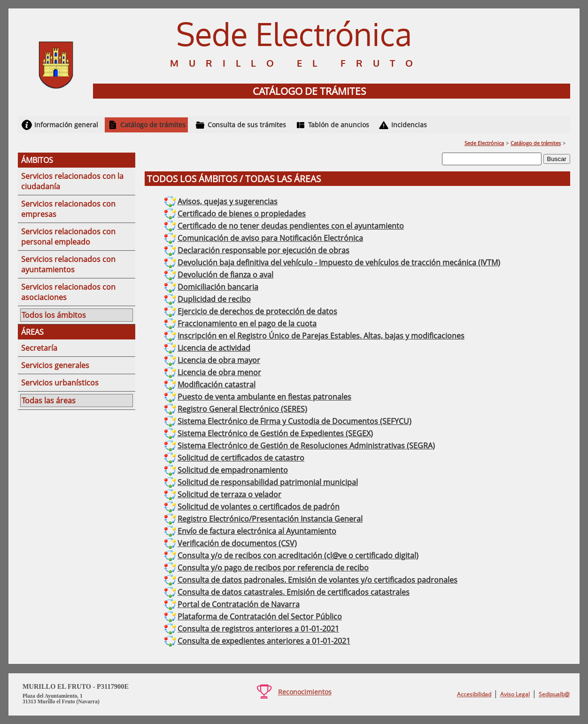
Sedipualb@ (554, 694)
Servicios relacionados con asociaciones (68, 292)
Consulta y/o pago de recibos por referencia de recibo (273, 568)
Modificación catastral (217, 385)
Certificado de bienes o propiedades (242, 214)
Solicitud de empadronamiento (233, 470)
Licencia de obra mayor (219, 360)
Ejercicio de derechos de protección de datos (257, 311)
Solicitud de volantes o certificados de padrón (259, 507)
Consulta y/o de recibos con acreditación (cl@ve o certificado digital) (298, 555)
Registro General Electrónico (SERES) (242, 409)
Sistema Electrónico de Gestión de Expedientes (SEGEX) (275, 433)
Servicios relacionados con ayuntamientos (68, 264)
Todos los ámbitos (54, 315)
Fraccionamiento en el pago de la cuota (247, 323)
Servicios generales (55, 365)
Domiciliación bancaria (218, 287)
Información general (66, 125)
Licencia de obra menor (219, 372)
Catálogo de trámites (153, 125)
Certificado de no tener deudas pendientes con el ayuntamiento (291, 226)
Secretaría (39, 348)
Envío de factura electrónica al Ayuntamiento (257, 531)
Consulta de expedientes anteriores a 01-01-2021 (264, 641)
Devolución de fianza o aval (225, 275)
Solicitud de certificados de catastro (241, 458)
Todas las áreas (49, 401)
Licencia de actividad (214, 348)
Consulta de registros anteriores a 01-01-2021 (258, 629)
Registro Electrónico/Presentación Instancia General (270, 519)
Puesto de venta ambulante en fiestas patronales (264, 397)
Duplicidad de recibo (214, 299)
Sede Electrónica (484, 143)
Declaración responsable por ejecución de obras (263, 250)
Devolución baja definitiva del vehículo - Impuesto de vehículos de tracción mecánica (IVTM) (339, 262)
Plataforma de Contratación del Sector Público (260, 616)
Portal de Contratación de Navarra (239, 604)
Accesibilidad (474, 694)
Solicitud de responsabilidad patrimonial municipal (268, 482)
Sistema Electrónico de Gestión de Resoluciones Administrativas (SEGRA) (306, 446)
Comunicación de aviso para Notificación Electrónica (270, 238)
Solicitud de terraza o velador (229, 494)
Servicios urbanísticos (60, 383)
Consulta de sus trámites (247, 125)
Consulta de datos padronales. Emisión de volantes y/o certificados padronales (317, 580)
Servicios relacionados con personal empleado (68, 237)
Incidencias (409, 125)
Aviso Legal (515, 694)
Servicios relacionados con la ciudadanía (72, 181)
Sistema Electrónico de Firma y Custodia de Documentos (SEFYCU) (294, 421)
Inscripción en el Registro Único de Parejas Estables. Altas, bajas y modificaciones (321, 336)
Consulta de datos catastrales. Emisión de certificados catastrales (294, 592)
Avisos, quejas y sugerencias (228, 201)
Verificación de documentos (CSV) (237, 543)
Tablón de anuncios (339, 125)
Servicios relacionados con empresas (68, 209)
